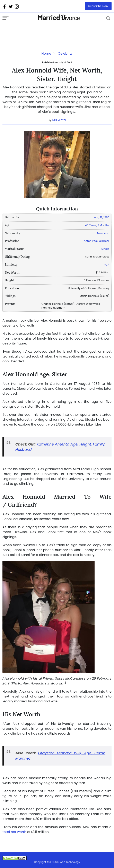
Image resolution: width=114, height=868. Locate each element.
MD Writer (59, 120)
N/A (107, 265)
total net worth (14, 832)
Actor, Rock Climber (97, 241)
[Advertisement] (35, 32)
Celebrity (65, 53)
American (103, 233)
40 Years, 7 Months (97, 225)
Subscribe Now (98, 6)
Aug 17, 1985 (102, 217)
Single (105, 249)
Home (46, 53)
